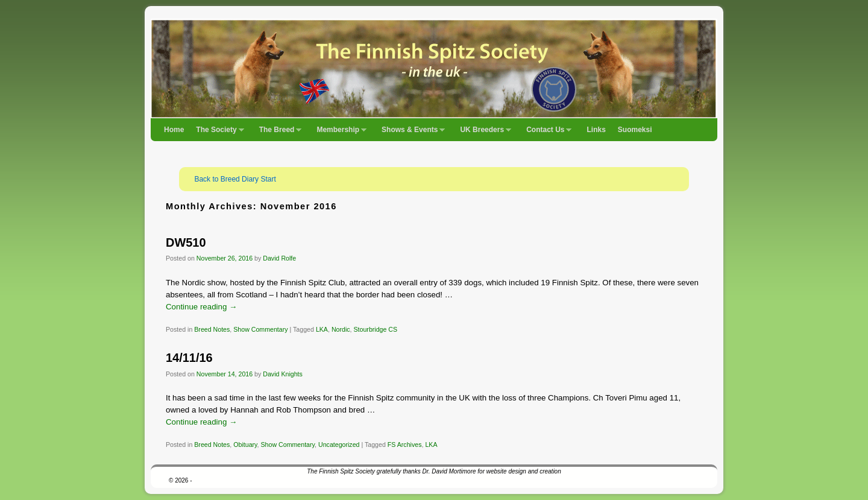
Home (174, 130)
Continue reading (201, 307)
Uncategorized (339, 445)
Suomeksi (635, 130)
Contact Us (546, 133)
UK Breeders (483, 133)
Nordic (341, 329)
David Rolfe (279, 258)
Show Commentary (260, 329)
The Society (217, 133)
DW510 (186, 242)
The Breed (278, 133)
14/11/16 (189, 358)
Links (596, 130)
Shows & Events (410, 133)
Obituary (245, 445)
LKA (322, 329)
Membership (338, 133)
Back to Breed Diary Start (235, 179)
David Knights (283, 374)
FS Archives (405, 445)
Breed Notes (212, 329)
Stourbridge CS (375, 329)
